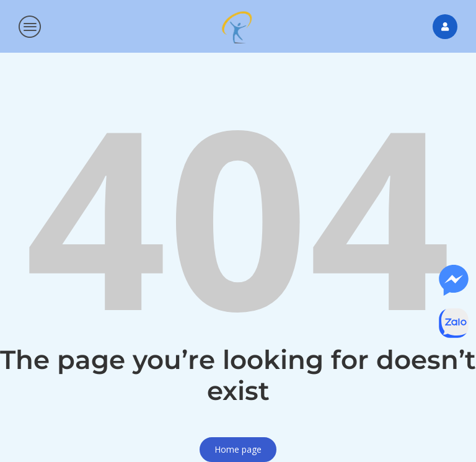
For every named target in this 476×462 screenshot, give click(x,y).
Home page (238, 449)
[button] (30, 27)
